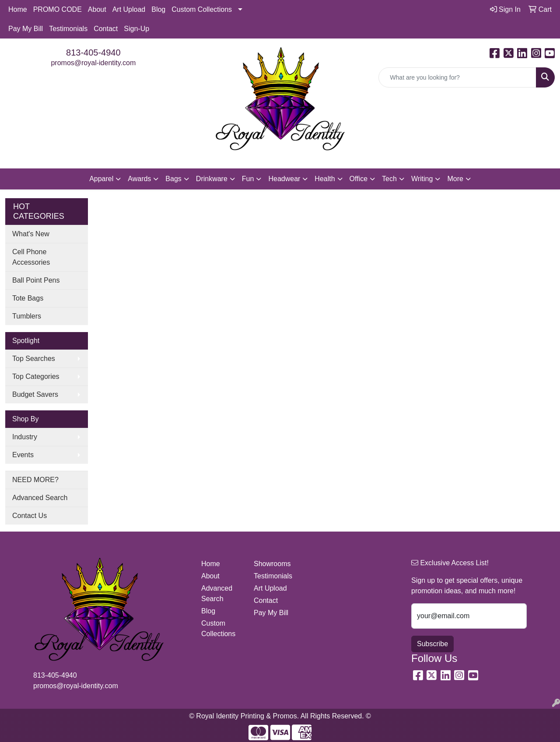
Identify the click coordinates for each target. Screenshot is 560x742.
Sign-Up (136, 29)
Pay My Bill (26, 29)
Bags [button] (173, 179)
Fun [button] (248, 179)
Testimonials (68, 29)
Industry (25, 437)
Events (23, 455)
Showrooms (272, 564)
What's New (31, 234)
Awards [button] (139, 179)
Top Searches (34, 359)
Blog (158, 9)
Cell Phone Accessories (31, 257)
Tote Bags (28, 298)
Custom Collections (202, 9)
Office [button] (359, 179)
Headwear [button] (284, 179)
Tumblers (27, 316)
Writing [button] (422, 179)
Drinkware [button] (212, 179)
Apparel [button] (101, 179)
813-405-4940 (93, 52)
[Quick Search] (457, 77)
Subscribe (432, 644)
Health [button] (325, 179)
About (97, 9)
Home (18, 9)
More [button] (455, 179)
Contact (106, 29)
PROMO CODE (58, 9)
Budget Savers (35, 394)
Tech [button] (389, 179)
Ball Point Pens (36, 280)
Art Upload (129, 9)
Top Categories (36, 376)
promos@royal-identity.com (93, 63)
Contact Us (30, 516)
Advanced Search (40, 498)
